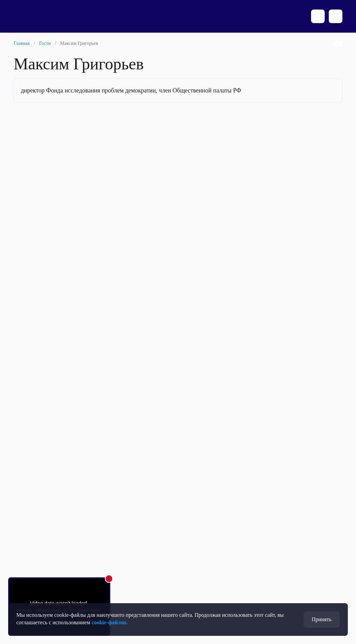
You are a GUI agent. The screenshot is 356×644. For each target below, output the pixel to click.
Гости (45, 43)
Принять (322, 619)
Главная (22, 43)
